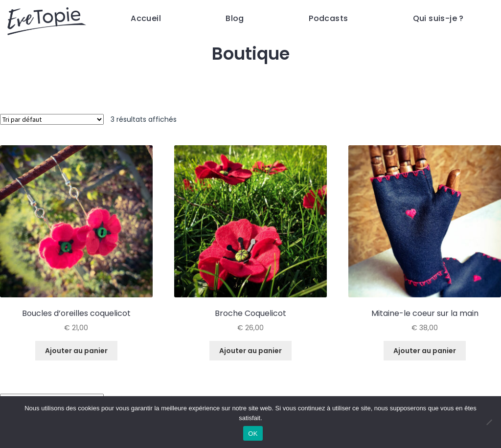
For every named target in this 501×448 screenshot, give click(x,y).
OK (253, 434)
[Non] (489, 422)
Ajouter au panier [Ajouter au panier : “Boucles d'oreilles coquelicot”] (76, 351)
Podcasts (328, 18)
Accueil (146, 18)
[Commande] (52, 119)
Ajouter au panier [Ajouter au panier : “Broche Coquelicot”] (250, 351)
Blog (235, 18)
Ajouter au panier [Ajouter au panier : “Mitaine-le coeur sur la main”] (425, 351)
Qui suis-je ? (438, 18)
